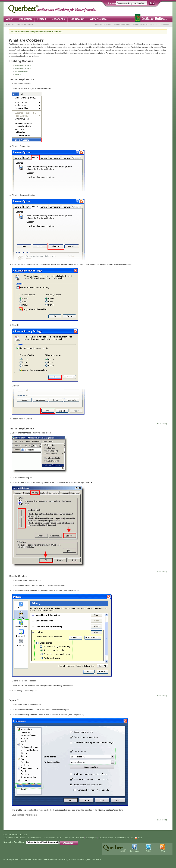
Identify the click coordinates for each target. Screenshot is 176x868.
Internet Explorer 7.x (24, 65)
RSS (140, 838)
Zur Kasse (154, 25)
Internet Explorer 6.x (24, 68)
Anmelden (165, 25)
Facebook (134, 851)
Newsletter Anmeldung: (14, 842)
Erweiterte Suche (106, 838)
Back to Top (162, 424)
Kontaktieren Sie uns (124, 838)
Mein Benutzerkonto (102, 25)
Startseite (10, 25)
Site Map (80, 838)
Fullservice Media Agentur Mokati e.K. (86, 859)
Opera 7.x (20, 74)
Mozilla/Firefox (22, 71)
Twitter (149, 851)
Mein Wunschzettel (122, 25)
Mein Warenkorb (140, 25)
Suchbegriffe (91, 838)
